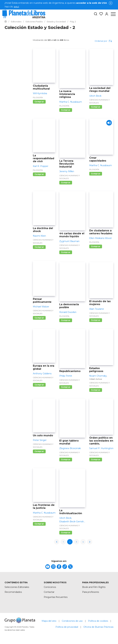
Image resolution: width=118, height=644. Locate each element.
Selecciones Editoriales (17, 587)
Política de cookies (98, 621)
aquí (16, 7)
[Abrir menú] (113, 14)
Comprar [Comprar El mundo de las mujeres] (96, 320)
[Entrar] (106, 14)
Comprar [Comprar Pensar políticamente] (39, 318)
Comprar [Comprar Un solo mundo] (39, 451)
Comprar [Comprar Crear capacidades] (96, 174)
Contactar (49, 592)
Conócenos (50, 587)
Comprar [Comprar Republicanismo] (66, 387)
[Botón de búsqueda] (96, 14)
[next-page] (90, 542)
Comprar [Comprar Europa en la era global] (39, 385)
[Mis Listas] (100, 14)
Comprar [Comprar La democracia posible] (66, 320)
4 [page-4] (83, 542)
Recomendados (13, 592)
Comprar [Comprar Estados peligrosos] (96, 390)
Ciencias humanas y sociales (99, 101)
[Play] (108, 123)
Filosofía (38, 97)
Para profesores (91, 592)
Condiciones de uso (72, 621)
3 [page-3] (76, 542)
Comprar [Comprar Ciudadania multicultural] (39, 102)
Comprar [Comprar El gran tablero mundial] (66, 459)
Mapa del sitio (49, 621)
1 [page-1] (63, 542)
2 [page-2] (70, 542)
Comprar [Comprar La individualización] (66, 533)
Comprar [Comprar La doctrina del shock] (39, 247)
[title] (48, 567)
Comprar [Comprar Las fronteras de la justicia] (39, 524)
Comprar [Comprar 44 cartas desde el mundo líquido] (66, 252)
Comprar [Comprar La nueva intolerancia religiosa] (66, 110)
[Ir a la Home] (6, 22)
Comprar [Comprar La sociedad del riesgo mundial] (96, 107)
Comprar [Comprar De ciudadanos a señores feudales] (96, 246)
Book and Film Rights (94, 587)
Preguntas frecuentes (56, 597)
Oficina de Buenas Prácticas (98, 627)
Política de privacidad (67, 627)
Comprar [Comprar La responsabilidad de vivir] (39, 174)
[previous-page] (57, 542)
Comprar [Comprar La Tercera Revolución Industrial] (66, 183)
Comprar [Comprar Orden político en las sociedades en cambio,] (96, 459)
